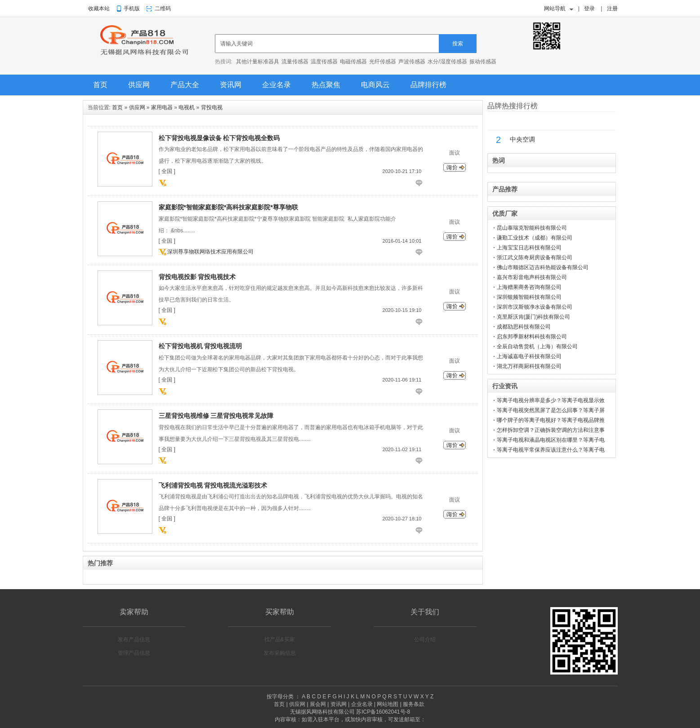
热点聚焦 (326, 85)
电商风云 (375, 85)
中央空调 (522, 140)
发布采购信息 (280, 653)
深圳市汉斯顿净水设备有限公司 (535, 307)
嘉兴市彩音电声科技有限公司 (532, 277)
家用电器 (162, 107)
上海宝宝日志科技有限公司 (529, 248)
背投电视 (212, 107)
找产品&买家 (280, 639)
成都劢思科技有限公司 (524, 327)
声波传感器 (412, 62)
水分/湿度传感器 (447, 62)
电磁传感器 (353, 62)
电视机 (187, 107)
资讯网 (231, 85)
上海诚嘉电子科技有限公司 (529, 356)
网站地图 (388, 704)
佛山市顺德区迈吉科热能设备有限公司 (543, 267)
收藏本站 (99, 9)
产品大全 (185, 85)
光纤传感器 (383, 62)
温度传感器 (324, 62)
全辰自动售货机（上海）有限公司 (537, 346)
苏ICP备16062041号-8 (383, 712)
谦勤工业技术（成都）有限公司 (535, 238)
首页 (100, 85)
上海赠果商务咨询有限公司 (529, 287)
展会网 (318, 704)
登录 (589, 9)
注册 (612, 9)
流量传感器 (295, 62)
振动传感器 (483, 62)
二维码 (163, 9)
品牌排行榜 (428, 85)
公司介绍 (425, 639)
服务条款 (414, 704)
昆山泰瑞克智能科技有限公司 (532, 228)
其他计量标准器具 (258, 62)
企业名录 (276, 85)
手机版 (132, 9)
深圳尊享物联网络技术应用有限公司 (210, 252)
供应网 (139, 85)
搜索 (458, 44)
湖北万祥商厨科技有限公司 (529, 366)
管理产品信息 (134, 653)
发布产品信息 (134, 639)
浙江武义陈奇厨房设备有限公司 (535, 257)
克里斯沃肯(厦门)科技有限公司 (534, 317)
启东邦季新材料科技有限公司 (532, 337)
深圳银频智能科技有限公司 (529, 297)
